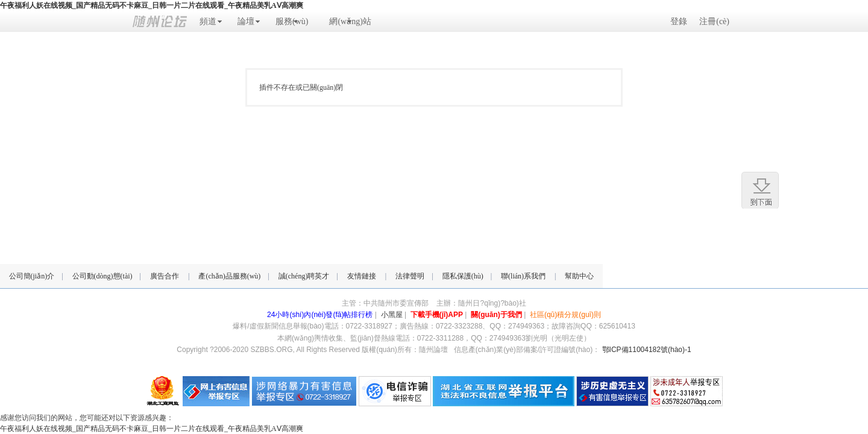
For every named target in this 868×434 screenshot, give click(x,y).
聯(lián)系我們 (523, 276)
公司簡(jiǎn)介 (32, 276)
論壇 (246, 21)
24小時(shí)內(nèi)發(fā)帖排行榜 (320, 315)
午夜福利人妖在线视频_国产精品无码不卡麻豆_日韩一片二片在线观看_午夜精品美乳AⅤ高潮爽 (152, 5)
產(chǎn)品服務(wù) (229, 276)
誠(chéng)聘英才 (304, 276)
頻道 (208, 21)
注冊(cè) (714, 21)
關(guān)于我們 (496, 315)
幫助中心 (579, 276)
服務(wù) (292, 21)
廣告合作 (165, 276)
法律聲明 (410, 276)
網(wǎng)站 (350, 21)
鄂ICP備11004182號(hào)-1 (647, 350)
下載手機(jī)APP (437, 315)
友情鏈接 (362, 276)
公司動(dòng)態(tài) (102, 276)
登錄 (679, 21)
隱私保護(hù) (463, 276)
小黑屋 (392, 315)
